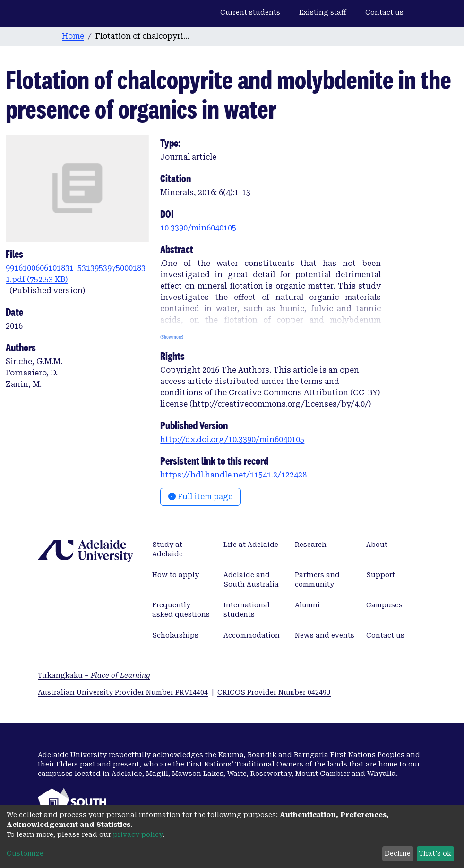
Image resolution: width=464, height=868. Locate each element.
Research (311, 545)
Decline (398, 853)
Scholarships (175, 635)
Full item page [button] (200, 497)
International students (247, 610)
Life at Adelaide (251, 545)
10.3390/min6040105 (198, 228)
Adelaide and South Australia (251, 579)
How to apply (176, 575)
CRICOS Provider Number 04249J (274, 692)
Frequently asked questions (181, 610)
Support (381, 575)
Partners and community (317, 579)
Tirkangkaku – (94, 675)
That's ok (435, 853)
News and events (325, 635)
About (377, 545)
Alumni (307, 605)
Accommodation (252, 635)
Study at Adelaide (168, 549)
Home (73, 36)
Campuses (384, 605)
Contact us (384, 12)
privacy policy (138, 834)
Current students (250, 12)
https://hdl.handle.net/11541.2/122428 (233, 475)
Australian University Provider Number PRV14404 (123, 692)
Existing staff (323, 12)
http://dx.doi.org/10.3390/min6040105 (232, 439)
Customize (25, 853)
